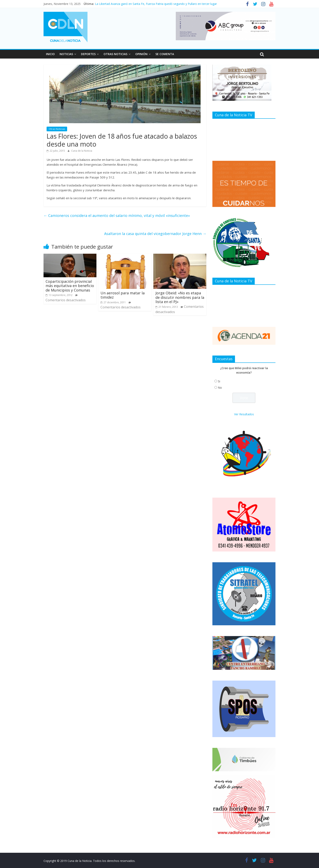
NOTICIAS (66, 54)
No (220, 388)
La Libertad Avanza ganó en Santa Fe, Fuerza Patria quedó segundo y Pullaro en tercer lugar (156, 4)
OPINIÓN (141, 54)
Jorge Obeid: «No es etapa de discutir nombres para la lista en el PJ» (180, 297)
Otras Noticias (57, 129)
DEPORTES (88, 54)
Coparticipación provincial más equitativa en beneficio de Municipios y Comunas (70, 286)
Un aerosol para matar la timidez (123, 295)
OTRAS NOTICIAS (115, 54)
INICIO (50, 54)
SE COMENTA (165, 54)
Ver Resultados (244, 414)
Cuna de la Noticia (82, 151)
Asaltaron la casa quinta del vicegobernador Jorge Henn (155, 234)
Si (219, 381)
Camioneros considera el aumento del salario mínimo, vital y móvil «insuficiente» (117, 215)
